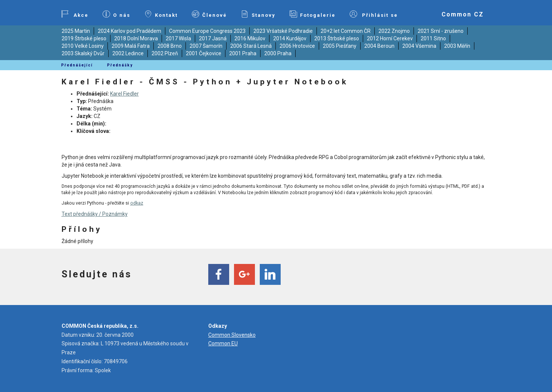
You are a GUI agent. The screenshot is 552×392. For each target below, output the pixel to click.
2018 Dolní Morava (136, 38)
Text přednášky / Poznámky (95, 214)
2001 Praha (243, 53)
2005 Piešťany (340, 46)
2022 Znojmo (394, 31)
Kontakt (161, 14)
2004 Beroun (379, 46)
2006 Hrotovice (297, 46)
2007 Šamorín (206, 46)
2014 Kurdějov (290, 38)
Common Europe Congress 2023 (207, 31)
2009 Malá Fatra (131, 46)
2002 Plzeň (165, 53)
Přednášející (77, 65)
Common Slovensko (232, 335)
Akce (75, 14)
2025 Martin (76, 31)
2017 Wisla (178, 38)
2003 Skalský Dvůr (83, 53)
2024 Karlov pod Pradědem (130, 31)
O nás (116, 14)
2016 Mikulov (250, 38)
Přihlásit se (374, 14)
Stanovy (258, 14)
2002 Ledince (128, 53)
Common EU (223, 343)
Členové (209, 14)
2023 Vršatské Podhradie (283, 31)
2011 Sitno (433, 38)
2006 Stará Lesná (251, 46)
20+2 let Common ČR (346, 31)
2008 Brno (170, 46)
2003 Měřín (457, 46)
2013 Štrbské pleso (337, 38)
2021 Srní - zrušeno (441, 31)
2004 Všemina (419, 46)
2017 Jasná (213, 38)
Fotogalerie (313, 14)
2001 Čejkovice (204, 53)
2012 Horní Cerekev (390, 38)
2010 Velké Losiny (83, 46)
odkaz (137, 203)
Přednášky (120, 65)
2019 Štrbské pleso (84, 38)
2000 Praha (278, 53)
